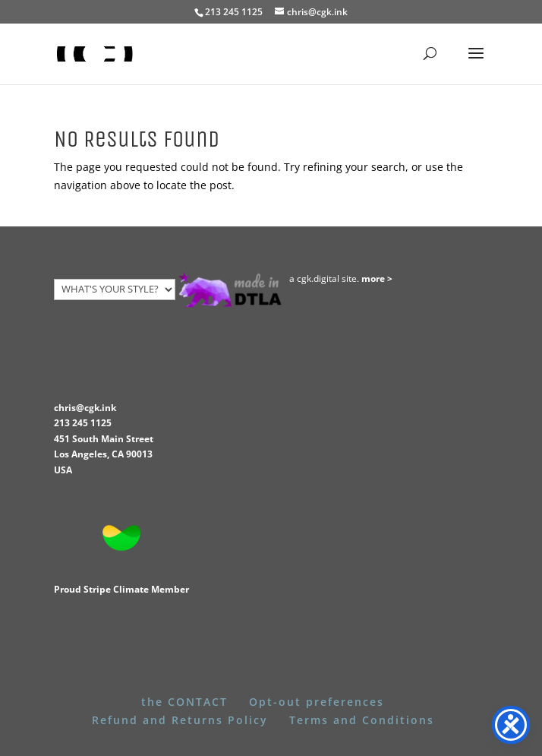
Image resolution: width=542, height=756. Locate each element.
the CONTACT (184, 702)
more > (377, 278)
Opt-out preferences (317, 702)
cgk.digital (318, 278)
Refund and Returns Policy (180, 720)
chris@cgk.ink (85, 408)
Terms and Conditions (362, 720)
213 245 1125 (83, 423)
